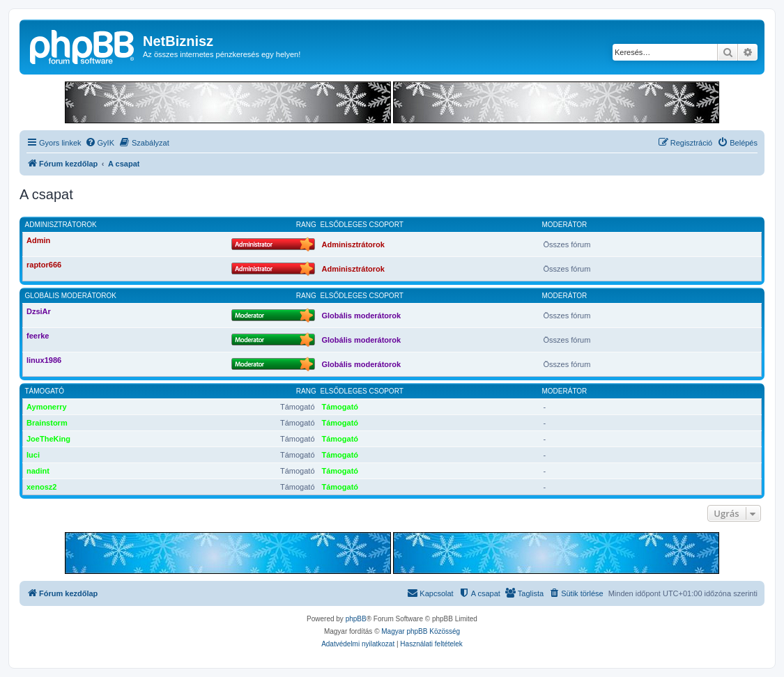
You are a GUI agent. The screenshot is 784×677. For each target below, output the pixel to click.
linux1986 (44, 360)
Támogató (45, 391)
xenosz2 (41, 487)
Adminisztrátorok (61, 225)
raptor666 (44, 265)
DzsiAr (39, 311)
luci (33, 455)
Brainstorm (47, 423)
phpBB (356, 619)
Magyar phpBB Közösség (421, 631)
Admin (38, 240)
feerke (38, 336)
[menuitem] (100, 143)
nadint (38, 471)
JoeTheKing (48, 439)
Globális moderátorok (71, 296)
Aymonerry (47, 407)
